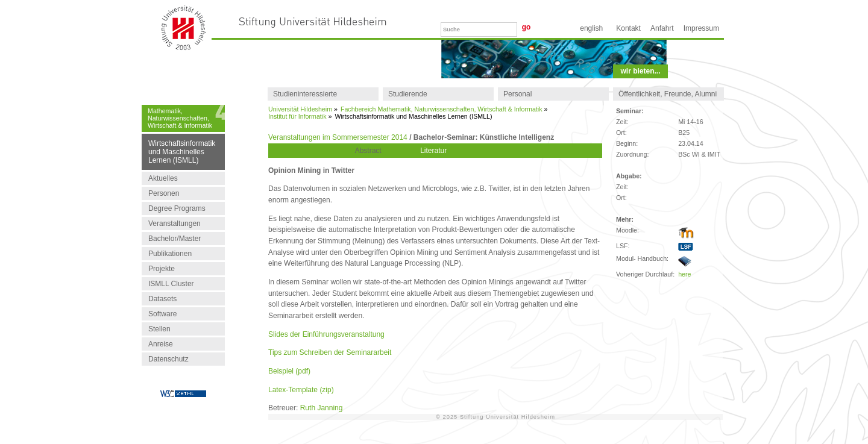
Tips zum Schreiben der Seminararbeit (330, 352)
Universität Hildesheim (300, 109)
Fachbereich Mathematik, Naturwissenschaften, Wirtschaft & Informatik (442, 109)
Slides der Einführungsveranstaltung (326, 334)
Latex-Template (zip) (301, 390)
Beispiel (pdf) (289, 371)
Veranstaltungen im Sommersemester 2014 (338, 137)
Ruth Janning (322, 408)
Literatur (433, 151)
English (591, 28)
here (684, 274)
